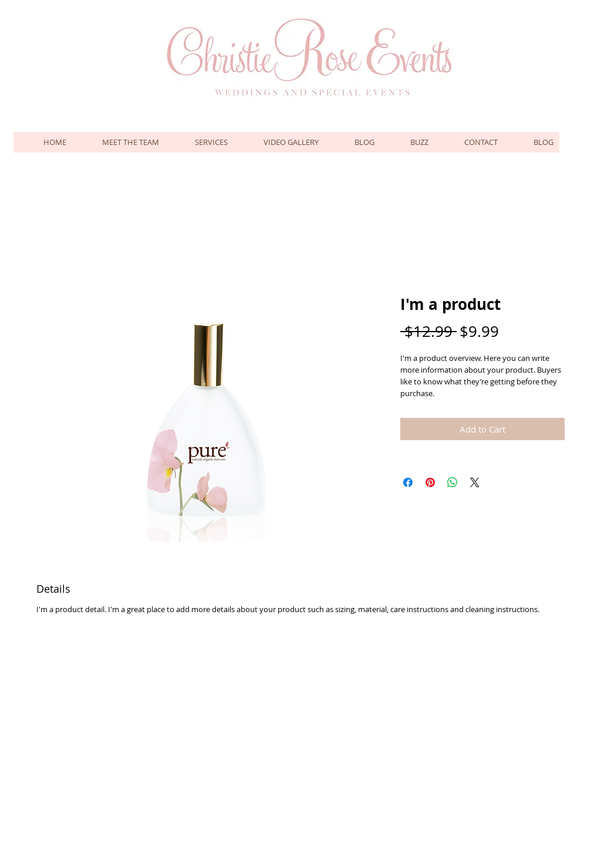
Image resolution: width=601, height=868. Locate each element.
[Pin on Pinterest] (430, 482)
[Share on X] (475, 482)
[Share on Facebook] (408, 482)
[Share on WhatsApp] (453, 482)
